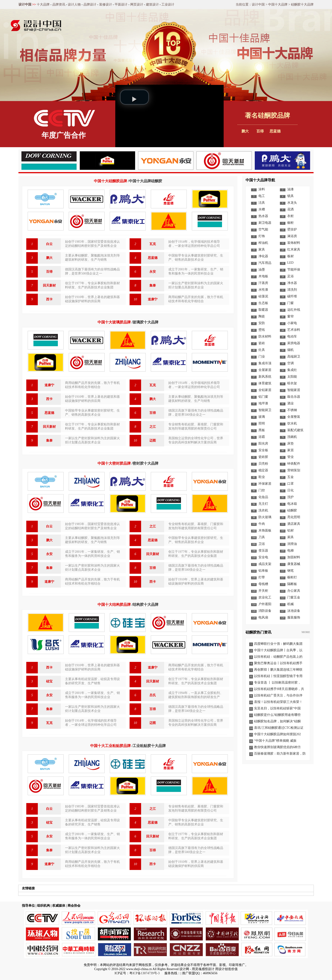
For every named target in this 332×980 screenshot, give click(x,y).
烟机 (290, 350)
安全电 (263, 557)
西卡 (49, 299)
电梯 (290, 551)
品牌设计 (90, 4)
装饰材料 (294, 243)
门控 (262, 490)
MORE (306, 632)
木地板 (263, 276)
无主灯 (263, 504)
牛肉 (262, 524)
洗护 (290, 497)
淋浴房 (292, 236)
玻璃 (262, 417)
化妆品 (263, 497)
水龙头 (292, 203)
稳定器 (263, 470)
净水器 (292, 283)
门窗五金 (294, 597)
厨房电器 (294, 343)
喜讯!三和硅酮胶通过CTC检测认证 (279, 728)
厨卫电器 (265, 223)
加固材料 (294, 557)
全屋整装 (294, 417)
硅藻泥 (263, 296)
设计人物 (74, 4)
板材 (290, 256)
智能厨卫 (265, 410)
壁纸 (262, 330)
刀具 (262, 537)
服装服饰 (294, 617)
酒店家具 (294, 524)
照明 (262, 423)
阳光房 (263, 444)
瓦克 (153, 244)
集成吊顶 (265, 363)
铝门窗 (263, 397)
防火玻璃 (265, 517)
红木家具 (294, 249)
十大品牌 (43, 4)
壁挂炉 (292, 229)
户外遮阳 (265, 604)
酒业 (290, 403)
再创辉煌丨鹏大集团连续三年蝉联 (278, 670)
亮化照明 (294, 517)
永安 (153, 272)
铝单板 (263, 571)
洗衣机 (263, 510)
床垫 (290, 444)
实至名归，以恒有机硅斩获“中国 (277, 708)
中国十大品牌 (278, 4)
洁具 (262, 203)
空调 (290, 363)
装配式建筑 (295, 430)
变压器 (263, 551)
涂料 (262, 189)
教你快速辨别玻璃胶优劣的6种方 (277, 747)
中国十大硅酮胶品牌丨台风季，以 (278, 650)
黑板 (262, 430)
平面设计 (121, 4)
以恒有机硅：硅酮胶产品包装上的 (278, 657)
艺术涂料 (294, 330)
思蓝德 (153, 258)
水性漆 (263, 290)
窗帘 (290, 316)
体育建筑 (265, 383)
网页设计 (137, 4)
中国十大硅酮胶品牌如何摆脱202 (277, 734)
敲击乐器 (294, 397)
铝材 (290, 530)
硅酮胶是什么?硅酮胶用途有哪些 (277, 715)
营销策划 (294, 470)
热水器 (263, 216)
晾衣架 (292, 383)
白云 (49, 244)
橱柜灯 (292, 577)
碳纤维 (292, 296)
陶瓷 (262, 316)
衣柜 (290, 216)
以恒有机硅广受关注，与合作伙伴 (278, 695)
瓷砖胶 (263, 457)
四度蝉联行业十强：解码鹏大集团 (278, 644)
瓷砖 (262, 343)
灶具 (262, 350)
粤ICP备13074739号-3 (144, 973)
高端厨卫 (294, 357)
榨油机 (263, 243)
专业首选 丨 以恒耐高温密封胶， (277, 683)
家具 (262, 249)
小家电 (292, 323)
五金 (290, 477)
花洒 (290, 209)
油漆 (290, 189)
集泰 (153, 285)
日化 (290, 490)
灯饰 (262, 236)
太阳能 (292, 377)
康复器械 (294, 564)
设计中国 (25, 4)
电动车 (292, 336)
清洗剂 (292, 290)
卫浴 (262, 544)
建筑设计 (152, 4)
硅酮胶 (292, 510)
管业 (290, 457)
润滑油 (292, 544)
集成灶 (292, 370)
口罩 (290, 484)
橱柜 (290, 223)
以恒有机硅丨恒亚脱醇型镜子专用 (278, 676)
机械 (290, 604)
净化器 (263, 256)
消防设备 (265, 611)
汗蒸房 (263, 283)
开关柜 (263, 591)
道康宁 (153, 299)
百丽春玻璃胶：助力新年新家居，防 (280, 754)
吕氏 (153, 695)
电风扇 (263, 617)
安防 (262, 323)
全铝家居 (265, 390)
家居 (290, 450)
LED (290, 263)
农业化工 (265, 597)
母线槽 (263, 584)
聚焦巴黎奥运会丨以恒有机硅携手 (278, 663)
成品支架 (265, 564)
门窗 (290, 303)
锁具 (290, 196)
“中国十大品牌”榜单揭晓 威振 (275, 741)
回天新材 (49, 285)
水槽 (262, 209)
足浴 (290, 276)
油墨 (262, 270)
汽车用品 (265, 263)
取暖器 (263, 310)
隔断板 (292, 584)
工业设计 (168, 4)
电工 (262, 196)
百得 (49, 272)
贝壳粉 (263, 464)
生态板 (263, 303)
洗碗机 (292, 437)
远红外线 (294, 310)
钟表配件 (294, 464)
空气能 (263, 229)
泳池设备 (294, 611)
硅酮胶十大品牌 (302, 4)
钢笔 (290, 571)
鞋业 (262, 477)
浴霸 (262, 437)
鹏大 (245, 131)
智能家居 (294, 390)
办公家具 (294, 591)
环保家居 (265, 484)
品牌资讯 (59, 4)
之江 (153, 427)
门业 (262, 357)
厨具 (290, 537)
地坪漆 (263, 403)
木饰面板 (265, 530)
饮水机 (292, 423)
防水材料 (265, 336)
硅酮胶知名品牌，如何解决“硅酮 (277, 721)
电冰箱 (292, 504)
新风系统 (265, 377)
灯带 (262, 577)
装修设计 (106, 4)
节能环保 (294, 270)
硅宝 (49, 681)
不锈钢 (292, 410)
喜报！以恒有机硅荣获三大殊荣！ (278, 702)
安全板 (263, 450)
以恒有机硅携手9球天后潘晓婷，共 (279, 689)
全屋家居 (265, 370)
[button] (134, 97)
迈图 (153, 441)
